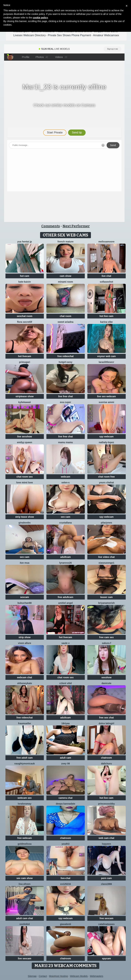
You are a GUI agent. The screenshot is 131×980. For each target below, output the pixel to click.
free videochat (66, 356)
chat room (65, 316)
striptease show (25, 396)
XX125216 (65, 884)
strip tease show (25, 517)
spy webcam (106, 437)
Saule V (65, 643)
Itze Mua (25, 563)
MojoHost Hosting (58, 976)
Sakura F (106, 643)
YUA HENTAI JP (25, 242)
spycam (106, 958)
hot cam (25, 276)
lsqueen (107, 844)
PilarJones (106, 523)
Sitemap (32, 976)
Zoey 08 (66, 764)
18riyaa (65, 723)
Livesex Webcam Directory (30, 35)
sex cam (65, 517)
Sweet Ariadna (66, 322)
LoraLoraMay (24, 804)
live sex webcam (106, 396)
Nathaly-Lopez (106, 442)
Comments (51, 226)
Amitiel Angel (66, 603)
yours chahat (106, 482)
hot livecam (24, 356)
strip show (25, 637)
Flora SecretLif (25, 322)
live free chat (65, 396)
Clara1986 (106, 884)
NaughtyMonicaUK (25, 764)
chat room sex (25, 477)
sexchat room (24, 316)
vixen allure (24, 643)
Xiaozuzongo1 (107, 563)
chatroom (106, 758)
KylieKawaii (24, 402)
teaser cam (106, 597)
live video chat (106, 557)
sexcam (24, 597)
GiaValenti (66, 924)
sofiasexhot (106, 282)
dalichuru (106, 764)
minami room (65, 282)
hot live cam (107, 316)
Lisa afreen (24, 884)
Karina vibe (106, 322)
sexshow (106, 677)
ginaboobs (25, 523)
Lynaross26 (65, 563)
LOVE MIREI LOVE (24, 482)
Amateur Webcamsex (106, 35)
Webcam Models (79, 976)
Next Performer (76, 226)
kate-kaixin (25, 282)
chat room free (106, 477)
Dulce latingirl (106, 723)
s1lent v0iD (65, 683)
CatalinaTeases (106, 924)
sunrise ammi (106, 402)
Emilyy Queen (25, 442)
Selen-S (65, 482)
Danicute (106, 683)
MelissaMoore (106, 242)
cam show (65, 276)
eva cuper (65, 402)
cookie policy (40, 18)
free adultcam (65, 597)
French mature (65, 242)
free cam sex (107, 637)
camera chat (65, 798)
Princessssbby (106, 804)
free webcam (25, 838)
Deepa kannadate (65, 804)
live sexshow (25, 437)
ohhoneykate (25, 683)
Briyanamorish (106, 603)
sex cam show (25, 878)
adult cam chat (25, 918)
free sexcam (107, 918)
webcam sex (25, 798)
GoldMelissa (25, 844)
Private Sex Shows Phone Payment (69, 35)
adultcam (65, 557)
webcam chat (25, 677)
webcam (65, 477)
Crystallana (65, 523)
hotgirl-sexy (65, 362)
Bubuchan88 (25, 603)
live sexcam (25, 958)
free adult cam (25, 758)
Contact (43, 976)
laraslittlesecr (106, 362)
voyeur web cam (107, 356)
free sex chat (106, 718)
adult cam (65, 758)
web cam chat (106, 838)
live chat (106, 276)
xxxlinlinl (25, 924)
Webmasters (97, 976)
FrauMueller (25, 723)
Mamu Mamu (65, 442)
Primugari (25, 362)
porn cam (106, 878)
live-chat (66, 878)
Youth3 (65, 844)
